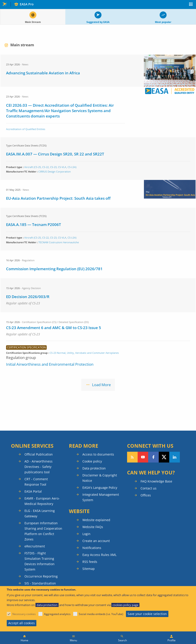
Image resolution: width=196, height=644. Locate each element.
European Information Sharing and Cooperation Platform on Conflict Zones (43, 531)
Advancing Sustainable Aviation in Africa (43, 73)
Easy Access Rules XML (99, 555)
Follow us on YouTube (143, 457)
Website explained (96, 520)
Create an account (96, 541)
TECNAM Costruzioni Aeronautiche (59, 242)
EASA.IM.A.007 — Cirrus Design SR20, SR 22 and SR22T (55, 154)
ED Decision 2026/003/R (28, 297)
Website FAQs (93, 527)
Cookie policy (92, 461)
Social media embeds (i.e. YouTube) (101, 614)
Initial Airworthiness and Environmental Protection (50, 364)
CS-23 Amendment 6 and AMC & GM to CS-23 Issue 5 (54, 328)
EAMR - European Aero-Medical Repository (42, 501)
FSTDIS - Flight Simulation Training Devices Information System (40, 561)
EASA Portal (33, 491)
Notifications (92, 548)
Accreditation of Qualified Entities (26, 129)
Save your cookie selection (147, 614)
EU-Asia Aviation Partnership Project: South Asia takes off (58, 198)
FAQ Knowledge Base (156, 481)
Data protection (94, 468)
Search (122, 640)
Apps (191, 5)
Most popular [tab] (163, 22)
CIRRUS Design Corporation (55, 172)
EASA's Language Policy (100, 488)
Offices (146, 495)
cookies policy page (125, 605)
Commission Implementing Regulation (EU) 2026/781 (54, 269)
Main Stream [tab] (33, 22)
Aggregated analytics (57, 614)
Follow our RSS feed (132, 457)
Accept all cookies (22, 623)
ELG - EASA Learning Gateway (40, 513)
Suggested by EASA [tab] (98, 22)
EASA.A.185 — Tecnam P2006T (34, 225)
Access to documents (98, 454)
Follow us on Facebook (153, 457)
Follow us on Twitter (164, 457)
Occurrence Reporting (41, 576)
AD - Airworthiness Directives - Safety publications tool (39, 467)
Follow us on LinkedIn (175, 457)
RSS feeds (90, 562)
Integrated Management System (101, 497)
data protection (47, 605)
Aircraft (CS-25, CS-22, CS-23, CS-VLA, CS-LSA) (50, 167)
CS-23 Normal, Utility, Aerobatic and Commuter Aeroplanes (84, 353)
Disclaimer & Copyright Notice (100, 478)
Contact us (149, 488)
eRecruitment (35, 546)
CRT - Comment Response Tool (36, 482)
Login (86, 534)
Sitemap (89, 569)
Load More (101, 385)
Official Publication (39, 454)
